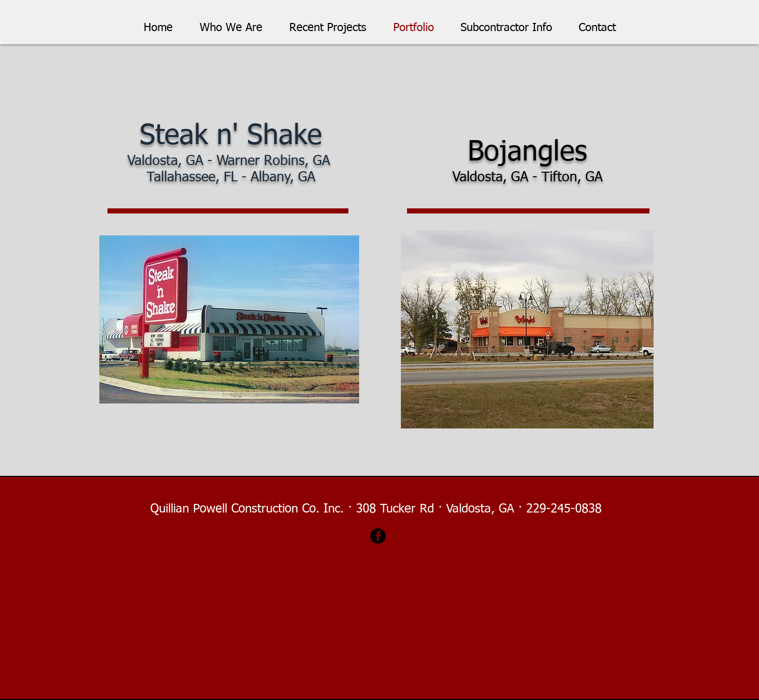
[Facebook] (378, 536)
